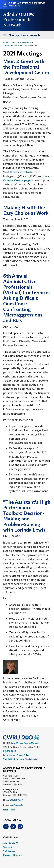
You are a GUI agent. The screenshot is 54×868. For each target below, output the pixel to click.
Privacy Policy (23, 755)
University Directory (12, 855)
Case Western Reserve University (26, 743)
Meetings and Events (22, 43)
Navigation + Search (21, 36)
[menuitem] (27, 843)
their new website (21, 172)
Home (6, 43)
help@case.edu (16, 805)
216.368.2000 (10, 751)
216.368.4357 (16, 800)
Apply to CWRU (10, 843)
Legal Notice (9, 755)
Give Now (8, 847)
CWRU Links (11, 838)
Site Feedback (10, 810)
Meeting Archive (14, 45)
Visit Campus (9, 851)
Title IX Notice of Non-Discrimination (21, 759)
